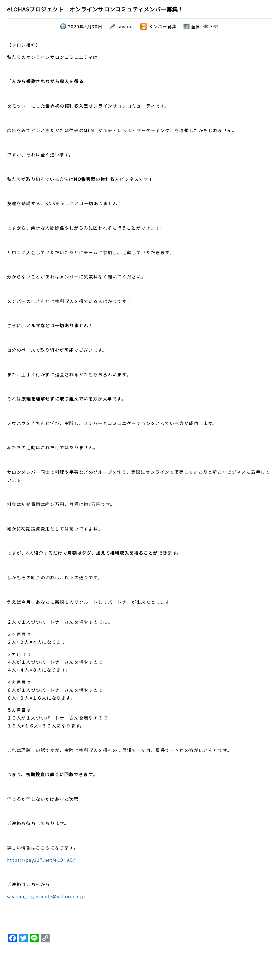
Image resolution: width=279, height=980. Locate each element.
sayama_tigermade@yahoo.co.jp (46, 896)
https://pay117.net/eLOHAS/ (41, 860)
